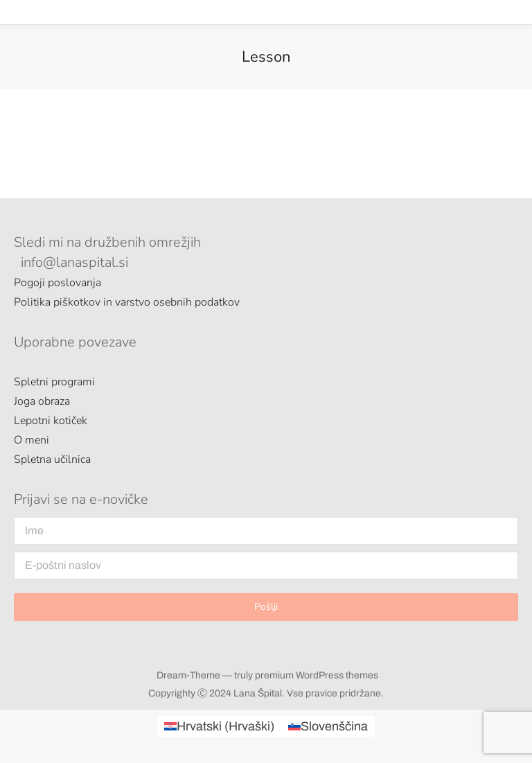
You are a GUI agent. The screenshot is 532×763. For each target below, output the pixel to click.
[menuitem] (219, 726)
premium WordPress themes (317, 675)
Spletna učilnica (52, 459)
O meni (32, 440)
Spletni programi (54, 382)
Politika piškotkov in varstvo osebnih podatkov (127, 302)
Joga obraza (42, 401)
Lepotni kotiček (51, 421)
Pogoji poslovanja (57, 283)
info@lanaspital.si (74, 262)
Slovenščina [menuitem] (334, 726)
